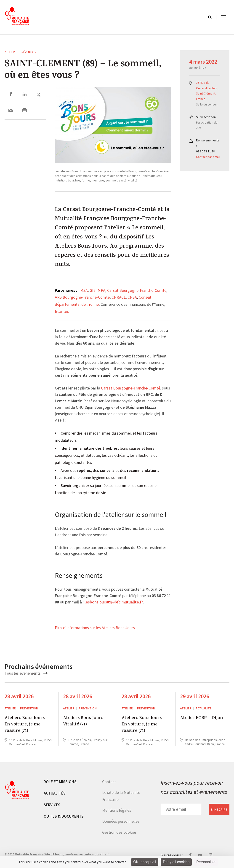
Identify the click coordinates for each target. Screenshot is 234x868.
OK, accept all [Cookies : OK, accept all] (145, 862)
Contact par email (208, 157)
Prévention (28, 52)
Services (52, 805)
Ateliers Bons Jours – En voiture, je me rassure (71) (26, 725)
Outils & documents (64, 816)
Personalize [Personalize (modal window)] (206, 862)
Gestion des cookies (119, 832)
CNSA (132, 297)
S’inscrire (219, 809)
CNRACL (119, 297)
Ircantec (62, 311)
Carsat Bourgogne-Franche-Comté (137, 290)
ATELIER (10, 52)
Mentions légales (117, 810)
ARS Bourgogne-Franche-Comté (82, 297)
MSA (84, 290)
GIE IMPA (97, 290)
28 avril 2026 (19, 696)
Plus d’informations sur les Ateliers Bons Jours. (95, 628)
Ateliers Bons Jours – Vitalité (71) (85, 722)
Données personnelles (121, 821)
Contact (109, 782)
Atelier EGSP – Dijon (202, 718)
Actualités (55, 793)
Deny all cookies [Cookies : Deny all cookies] (176, 862)
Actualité (203, 708)
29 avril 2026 (195, 696)
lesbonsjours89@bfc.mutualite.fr (114, 602)
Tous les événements (26, 673)
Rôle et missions (60, 782)
